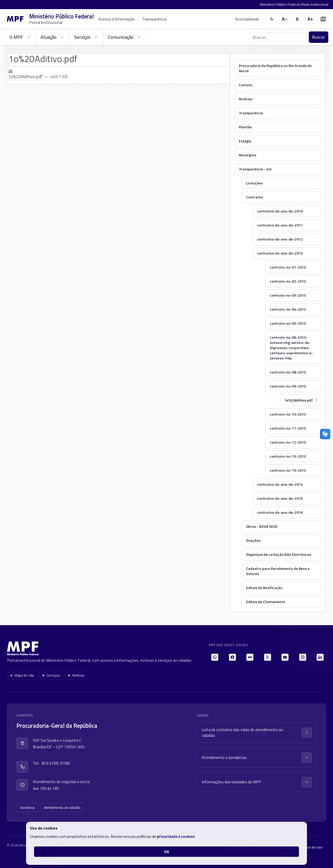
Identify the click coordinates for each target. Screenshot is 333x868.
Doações (253, 540)
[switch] (272, 19)
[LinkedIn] (320, 657)
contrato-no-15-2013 (288, 456)
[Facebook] (232, 657)
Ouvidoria (27, 807)
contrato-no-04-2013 (288, 309)
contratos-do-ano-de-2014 (280, 484)
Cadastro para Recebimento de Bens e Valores (278, 571)
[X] (268, 657)
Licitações (254, 183)
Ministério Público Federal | (281, 4)
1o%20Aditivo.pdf (299, 400)
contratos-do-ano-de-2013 (280, 253)
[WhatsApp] (215, 657)
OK (166, 852)
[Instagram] (303, 657)
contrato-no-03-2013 (288, 295)
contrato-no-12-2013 (288, 442)
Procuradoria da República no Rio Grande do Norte (275, 68)
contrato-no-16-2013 (288, 470)
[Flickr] (250, 657)
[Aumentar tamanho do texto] (310, 19)
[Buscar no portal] (278, 37)
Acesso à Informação (117, 19)
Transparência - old (255, 169)
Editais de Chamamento (266, 602)
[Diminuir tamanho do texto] (284, 19)
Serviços (51, 675)
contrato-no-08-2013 (288, 372)
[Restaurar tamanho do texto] (297, 19)
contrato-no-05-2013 (288, 323)
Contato (246, 85)
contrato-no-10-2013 (288, 414)
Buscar (319, 37)
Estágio (245, 141)
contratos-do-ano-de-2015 (280, 498)
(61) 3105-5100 (56, 763)
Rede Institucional (315, 4)
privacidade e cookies (176, 836)
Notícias (246, 99)
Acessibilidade (247, 19)
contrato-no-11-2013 (288, 428)
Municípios (248, 155)
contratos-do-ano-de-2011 (280, 225)
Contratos (255, 197)
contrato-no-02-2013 (288, 281)
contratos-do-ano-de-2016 (280, 512)
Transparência (154, 19)
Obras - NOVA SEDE (262, 526)
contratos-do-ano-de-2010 (280, 211)
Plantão (245, 127)
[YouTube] (285, 657)
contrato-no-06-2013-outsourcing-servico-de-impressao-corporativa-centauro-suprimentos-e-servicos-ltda (291, 348)
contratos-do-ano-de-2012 (280, 239)
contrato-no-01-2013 (288, 267)
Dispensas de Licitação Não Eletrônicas (278, 554)
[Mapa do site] (323, 19)
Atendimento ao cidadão (62, 807)
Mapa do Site (23, 675)
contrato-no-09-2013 (288, 386)
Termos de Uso (311, 847)
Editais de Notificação (264, 588)
